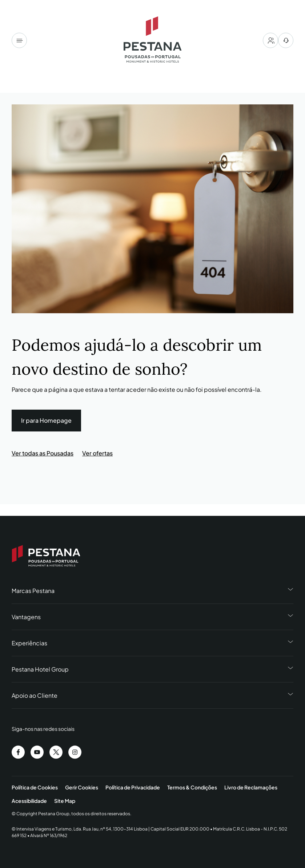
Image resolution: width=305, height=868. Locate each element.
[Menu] (19, 40)
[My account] (270, 40)
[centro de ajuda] (286, 40)
